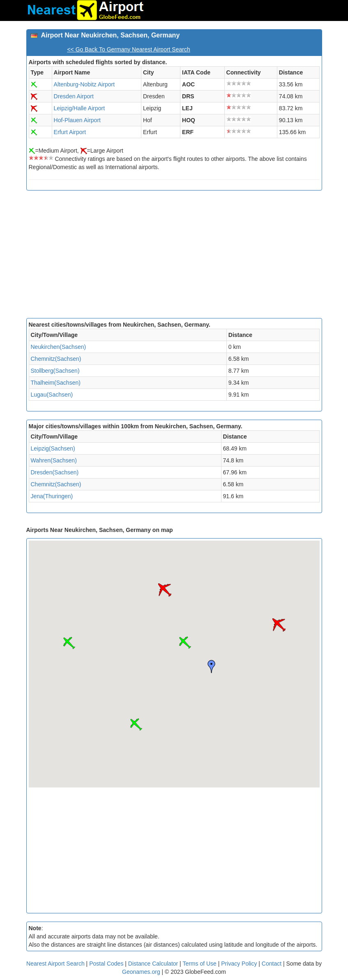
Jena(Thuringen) (52, 496)
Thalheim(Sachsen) (56, 383)
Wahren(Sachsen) (54, 460)
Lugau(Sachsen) (52, 395)
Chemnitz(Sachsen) (56, 359)
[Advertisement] (174, 256)
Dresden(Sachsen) (55, 472)
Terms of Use (200, 964)
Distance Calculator (153, 964)
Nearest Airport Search (55, 964)
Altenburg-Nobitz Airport (84, 84)
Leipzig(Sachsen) (53, 448)
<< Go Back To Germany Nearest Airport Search (128, 49)
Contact (272, 964)
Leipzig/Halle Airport (80, 108)
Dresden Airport (74, 96)
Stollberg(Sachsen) (55, 371)
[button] (185, 643)
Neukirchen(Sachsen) (59, 347)
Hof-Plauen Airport (77, 120)
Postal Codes (106, 964)
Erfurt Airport (70, 132)
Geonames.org (141, 972)
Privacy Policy (240, 964)
